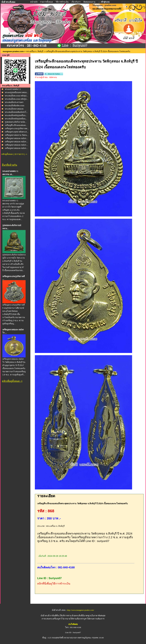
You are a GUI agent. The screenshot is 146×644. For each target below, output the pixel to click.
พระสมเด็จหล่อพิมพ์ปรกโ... (16, 112)
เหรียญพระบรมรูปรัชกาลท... (17, 129)
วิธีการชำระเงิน (62, 2)
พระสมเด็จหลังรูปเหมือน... (16, 115)
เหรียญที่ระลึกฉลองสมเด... (16, 125)
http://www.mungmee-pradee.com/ (81, 610)
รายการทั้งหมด (46, 2)
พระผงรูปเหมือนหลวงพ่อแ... (17, 92)
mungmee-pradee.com (13, 51)
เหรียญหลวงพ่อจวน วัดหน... (17, 135)
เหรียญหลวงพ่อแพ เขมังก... (16, 138)
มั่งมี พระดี (45, 616)
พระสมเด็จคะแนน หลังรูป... (16, 96)
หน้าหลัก (34, 2)
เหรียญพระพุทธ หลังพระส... (17, 132)
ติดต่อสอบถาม (90, 2)
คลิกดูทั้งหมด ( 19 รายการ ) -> (14, 154)
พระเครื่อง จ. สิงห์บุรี (35, 51)
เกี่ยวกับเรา (76, 2)
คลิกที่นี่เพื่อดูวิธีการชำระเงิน (54, 584)
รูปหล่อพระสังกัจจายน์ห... (16, 122)
